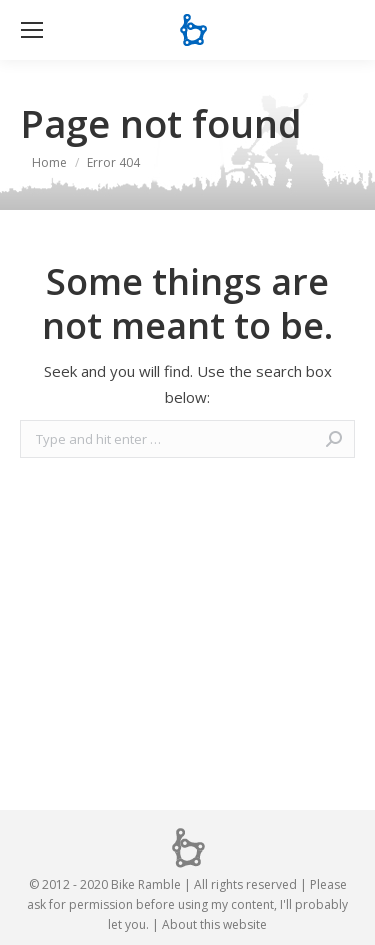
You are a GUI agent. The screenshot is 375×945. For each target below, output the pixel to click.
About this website (214, 924)
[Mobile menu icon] (32, 30)
